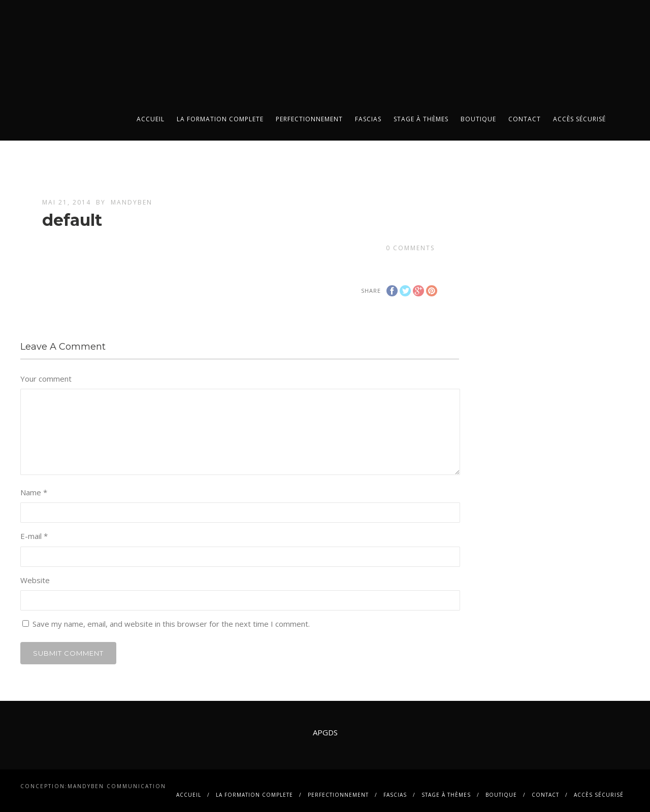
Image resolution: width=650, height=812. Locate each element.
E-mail (34, 536)
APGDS (325, 732)
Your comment (46, 379)
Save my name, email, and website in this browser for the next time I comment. (171, 624)
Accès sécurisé (579, 119)
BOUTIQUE (478, 119)
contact (525, 119)
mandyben (132, 202)
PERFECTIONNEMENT (309, 119)
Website (35, 580)
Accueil (151, 119)
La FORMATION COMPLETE (220, 119)
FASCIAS (368, 119)
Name (34, 492)
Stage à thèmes (421, 119)
